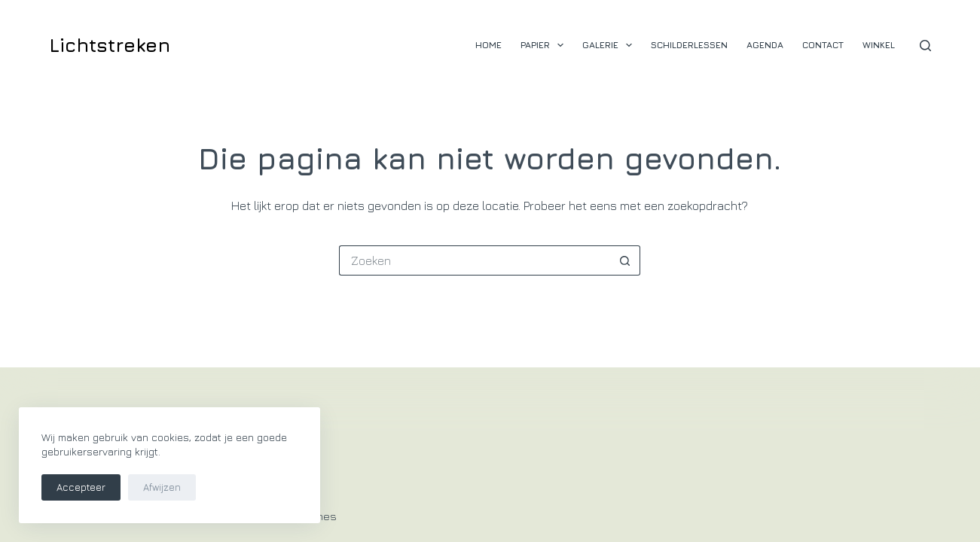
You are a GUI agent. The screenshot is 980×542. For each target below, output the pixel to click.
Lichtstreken (110, 45)
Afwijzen (162, 487)
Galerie (610, 45)
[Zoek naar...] (475, 260)
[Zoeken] (925, 46)
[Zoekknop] (625, 260)
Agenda (765, 45)
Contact (823, 45)
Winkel (879, 45)
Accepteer (81, 487)
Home (488, 45)
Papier (545, 45)
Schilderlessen (689, 45)
